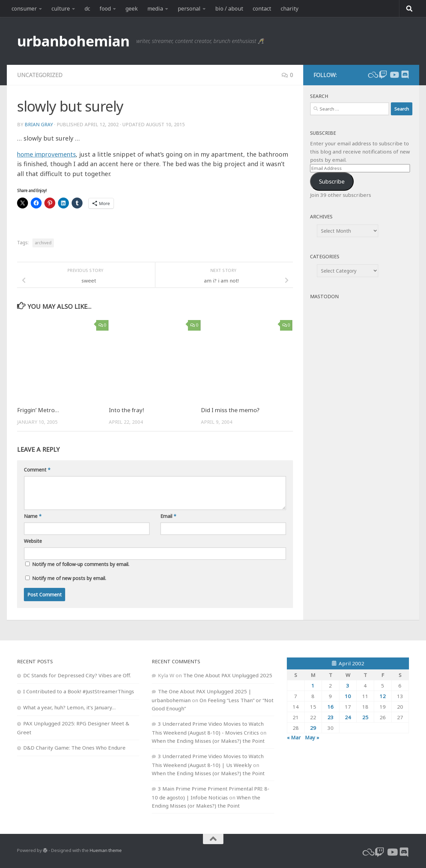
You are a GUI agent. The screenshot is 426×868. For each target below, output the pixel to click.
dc (87, 9)
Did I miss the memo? (230, 410)
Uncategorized (40, 75)
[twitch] (383, 75)
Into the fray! (127, 410)
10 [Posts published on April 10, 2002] (348, 696)
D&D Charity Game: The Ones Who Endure (74, 748)
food (105, 9)
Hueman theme (106, 850)
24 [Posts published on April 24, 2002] (348, 717)
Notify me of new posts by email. (69, 578)
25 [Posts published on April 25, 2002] (365, 717)
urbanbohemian (73, 41)
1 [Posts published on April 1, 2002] (313, 685)
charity (290, 9)
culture (61, 9)
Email (168, 516)
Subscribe (332, 181)
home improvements (48, 154)
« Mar (294, 737)
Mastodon (324, 296)
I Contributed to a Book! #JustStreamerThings (79, 691)
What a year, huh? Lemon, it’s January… (69, 707)
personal (189, 9)
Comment (37, 470)
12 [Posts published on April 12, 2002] (383, 696)
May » (312, 737)
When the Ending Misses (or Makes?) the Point (208, 741)
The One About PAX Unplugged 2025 (228, 675)
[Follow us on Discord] (405, 75)
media (155, 9)
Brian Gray (39, 124)
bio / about (229, 9)
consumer (24, 9)
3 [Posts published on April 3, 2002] (348, 685)
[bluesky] (372, 75)
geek (132, 9)
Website (33, 541)
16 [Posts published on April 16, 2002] (330, 707)
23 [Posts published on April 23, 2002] (330, 717)
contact (262, 9)
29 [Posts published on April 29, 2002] (313, 728)
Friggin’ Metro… (39, 410)
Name (33, 516)
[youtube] (394, 75)
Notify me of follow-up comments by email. (81, 564)
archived (43, 243)
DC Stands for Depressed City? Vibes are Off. (77, 675)
